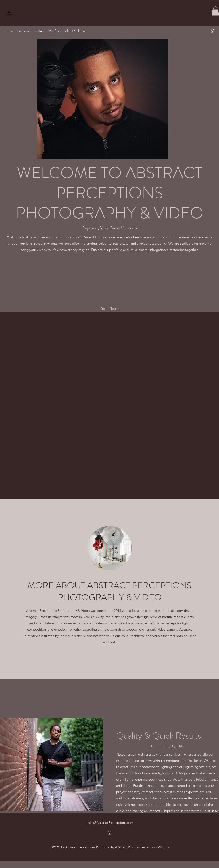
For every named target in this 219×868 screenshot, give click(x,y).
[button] (215, 11)
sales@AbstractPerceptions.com (110, 823)
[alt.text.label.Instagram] (212, 31)
